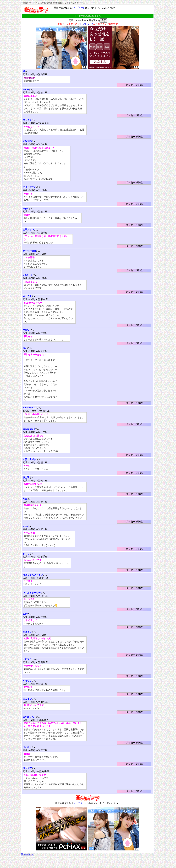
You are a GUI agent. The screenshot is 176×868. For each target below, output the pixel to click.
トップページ (79, 8)
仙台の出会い (28, 854)
